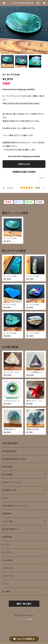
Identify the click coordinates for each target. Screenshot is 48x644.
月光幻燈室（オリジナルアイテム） (15, 506)
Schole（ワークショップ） (12, 482)
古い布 (5, 498)
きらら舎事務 (7, 560)
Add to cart (24, 164)
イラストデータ (8, 568)
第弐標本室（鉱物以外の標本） (14, 459)
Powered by (24, 619)
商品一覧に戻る (24, 604)
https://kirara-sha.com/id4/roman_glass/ (21, 103)
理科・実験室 (7, 475)
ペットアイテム (8, 576)
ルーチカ (6, 545)
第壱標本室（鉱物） (10, 451)
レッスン (5, 584)
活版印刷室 (7, 514)
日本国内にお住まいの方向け (24, 172)
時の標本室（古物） (10, 490)
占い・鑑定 (6, 591)
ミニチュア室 (7, 521)
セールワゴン (7, 552)
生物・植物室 (7, 467)
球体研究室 (7, 537)
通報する (42, 178)
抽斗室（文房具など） (11, 529)
